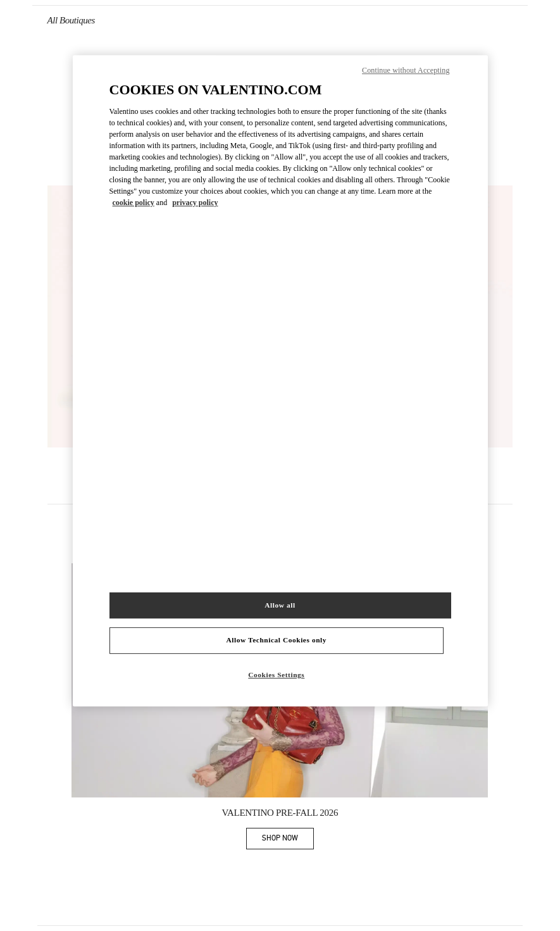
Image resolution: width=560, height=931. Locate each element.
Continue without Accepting (406, 70)
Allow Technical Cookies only (277, 640)
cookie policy (134, 203)
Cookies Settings (276, 675)
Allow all (280, 605)
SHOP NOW (288, 840)
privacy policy (195, 203)
